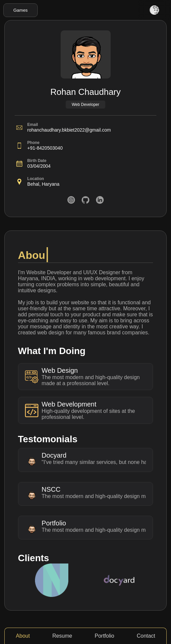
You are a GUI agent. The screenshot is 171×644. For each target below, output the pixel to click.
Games (20, 10)
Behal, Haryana (43, 184)
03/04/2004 (39, 166)
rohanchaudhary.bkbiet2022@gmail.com (69, 130)
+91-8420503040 (45, 148)
